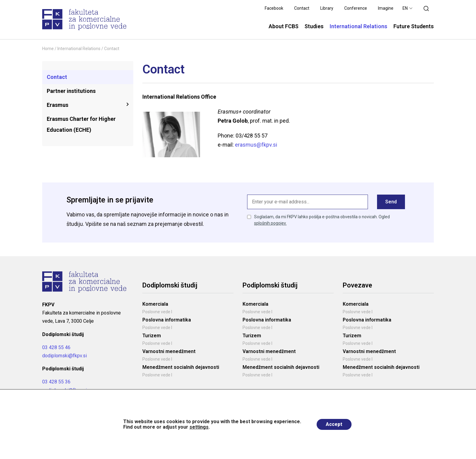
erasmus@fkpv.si (256, 145)
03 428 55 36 (56, 382)
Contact (57, 77)
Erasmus (58, 105)
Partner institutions (71, 91)
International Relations (79, 49)
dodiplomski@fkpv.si (65, 356)
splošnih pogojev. (270, 223)
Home (48, 49)
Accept (334, 424)
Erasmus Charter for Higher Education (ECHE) (81, 124)
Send (391, 202)
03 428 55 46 (56, 347)
